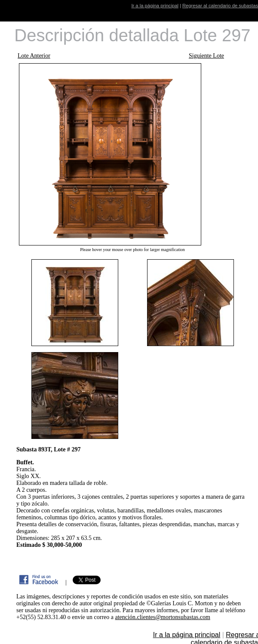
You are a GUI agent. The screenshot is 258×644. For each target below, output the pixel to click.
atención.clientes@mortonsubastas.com (163, 617)
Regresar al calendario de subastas (220, 6)
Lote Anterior (34, 56)
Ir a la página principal (155, 6)
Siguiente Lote (206, 56)
